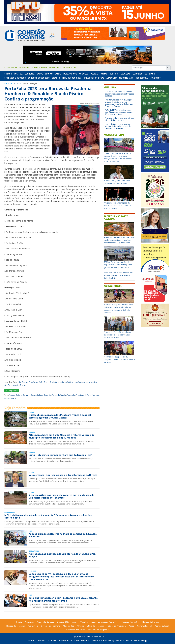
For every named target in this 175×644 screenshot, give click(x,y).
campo (75, 622)
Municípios (54, 68)
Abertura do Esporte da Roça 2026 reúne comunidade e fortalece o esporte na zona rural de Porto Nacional (118, 309)
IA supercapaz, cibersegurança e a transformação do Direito (63, 475)
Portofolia (71, 395)
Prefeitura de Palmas (76, 630)
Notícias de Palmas (151, 622)
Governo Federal (145, 626)
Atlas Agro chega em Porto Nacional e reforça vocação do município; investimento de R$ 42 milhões (61, 436)
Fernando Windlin (59, 395)
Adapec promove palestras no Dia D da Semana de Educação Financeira (63, 535)
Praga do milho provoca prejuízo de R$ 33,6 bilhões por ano (120, 119)
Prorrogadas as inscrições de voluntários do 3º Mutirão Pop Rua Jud (62, 555)
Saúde (40, 74)
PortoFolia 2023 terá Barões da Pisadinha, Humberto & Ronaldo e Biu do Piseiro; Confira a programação (49, 94)
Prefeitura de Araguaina (98, 630)
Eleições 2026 (63, 622)
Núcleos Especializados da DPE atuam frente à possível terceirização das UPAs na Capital (60, 416)
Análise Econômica (72, 78)
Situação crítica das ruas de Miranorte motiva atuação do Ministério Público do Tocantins (61, 496)
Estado (8, 74)
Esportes (138, 74)
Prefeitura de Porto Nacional (88, 395)
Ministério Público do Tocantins (90, 626)
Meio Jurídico (70, 74)
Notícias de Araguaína (116, 626)
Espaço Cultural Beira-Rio (41, 395)
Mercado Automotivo (131, 622)
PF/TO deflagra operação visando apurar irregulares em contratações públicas (119, 94)
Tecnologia (142, 78)
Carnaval (26, 395)
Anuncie (34, 68)
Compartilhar (12, 390)
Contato (43, 68)
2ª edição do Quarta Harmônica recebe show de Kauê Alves (117, 182)
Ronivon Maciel (10, 398)
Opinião (49, 74)
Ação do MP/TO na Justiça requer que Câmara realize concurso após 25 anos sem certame (119, 112)
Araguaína (112, 78)
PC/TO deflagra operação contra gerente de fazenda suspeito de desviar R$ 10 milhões (118, 126)
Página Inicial (11, 68)
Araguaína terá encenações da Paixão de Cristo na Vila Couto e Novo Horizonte (117, 205)
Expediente (24, 68)
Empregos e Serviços (15, 78)
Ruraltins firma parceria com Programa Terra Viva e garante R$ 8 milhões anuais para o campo (63, 599)
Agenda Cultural (16, 395)
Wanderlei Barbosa (46, 622)
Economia (30, 74)
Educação (125, 74)
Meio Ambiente (126, 78)
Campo (58, 74)
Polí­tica (18, 74)
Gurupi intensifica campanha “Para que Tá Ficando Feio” (60, 455)
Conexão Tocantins (36, 640)
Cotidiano (150, 74)
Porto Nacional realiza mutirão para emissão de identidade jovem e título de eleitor (119, 275)
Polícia (131, 626)
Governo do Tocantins (51, 626)
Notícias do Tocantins (16, 626)
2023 (20, 84)
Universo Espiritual (94, 78)
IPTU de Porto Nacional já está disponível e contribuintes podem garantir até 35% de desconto (118, 265)
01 (17, 84)
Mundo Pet (155, 78)
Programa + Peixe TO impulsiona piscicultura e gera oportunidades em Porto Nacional (118, 335)
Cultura (114, 74)
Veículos (84, 74)
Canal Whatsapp (68, 68)
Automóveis (33, 626)
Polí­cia (94, 74)
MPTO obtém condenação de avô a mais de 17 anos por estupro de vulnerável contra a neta (48, 516)
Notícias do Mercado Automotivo (105, 622)
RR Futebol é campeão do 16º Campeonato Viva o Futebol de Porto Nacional (119, 359)
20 (14, 84)
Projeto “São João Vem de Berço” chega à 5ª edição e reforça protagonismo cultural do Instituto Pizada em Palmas (119, 103)
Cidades (56, 78)
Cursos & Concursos (39, 78)
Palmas (104, 74)
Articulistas (30, 622)
